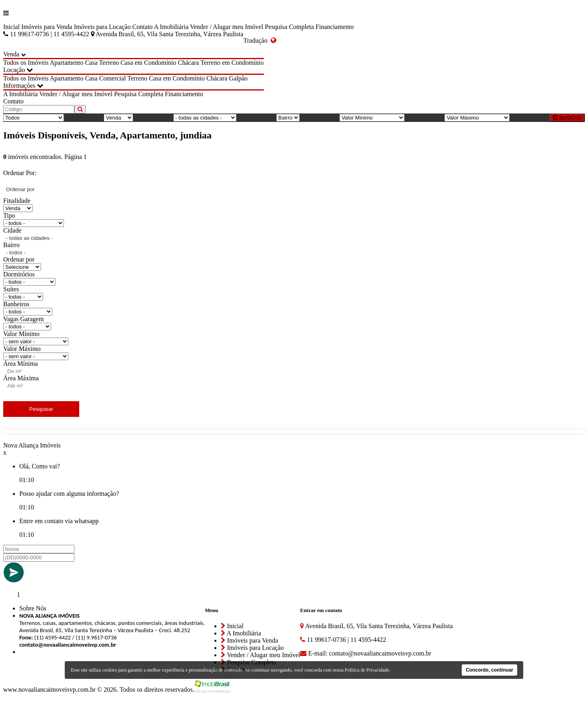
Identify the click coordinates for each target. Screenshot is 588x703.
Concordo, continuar (489, 670)
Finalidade (17, 201)
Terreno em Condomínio (232, 63)
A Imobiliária (171, 27)
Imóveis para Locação (102, 27)
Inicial (11, 27)
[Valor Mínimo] (372, 118)
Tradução (260, 40)
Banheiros (16, 304)
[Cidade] (205, 118)
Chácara (188, 63)
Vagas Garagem (24, 319)
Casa (91, 63)
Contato (143, 27)
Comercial (112, 78)
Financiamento (335, 27)
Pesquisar (41, 409)
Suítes (11, 289)
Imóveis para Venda (47, 27)
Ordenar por (19, 259)
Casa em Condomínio (149, 63)
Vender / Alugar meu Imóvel (226, 27)
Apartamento (67, 63)
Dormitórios (19, 274)
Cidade (12, 230)
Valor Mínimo (21, 334)
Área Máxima (21, 378)
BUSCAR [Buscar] (567, 118)
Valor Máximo (22, 349)
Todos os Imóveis (26, 63)
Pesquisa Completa (289, 27)
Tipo (9, 215)
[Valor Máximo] (477, 118)
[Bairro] (288, 118)
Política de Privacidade (367, 670)
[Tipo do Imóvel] (34, 118)
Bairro (11, 245)
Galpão (238, 78)
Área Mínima (21, 364)
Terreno (109, 63)
